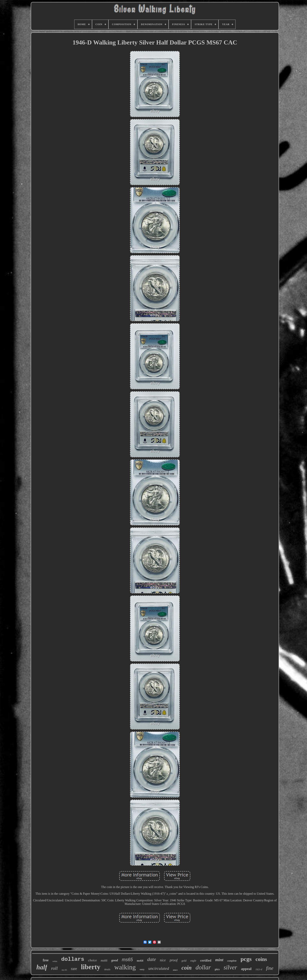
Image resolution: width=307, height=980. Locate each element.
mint (219, 960)
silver (230, 967)
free (46, 960)
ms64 (140, 961)
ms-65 (64, 970)
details (107, 969)
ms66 (104, 960)
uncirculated (159, 968)
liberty (91, 967)
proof (174, 960)
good (115, 960)
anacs (175, 970)
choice (92, 960)
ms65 (127, 960)
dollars (73, 959)
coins (261, 959)
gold (184, 961)
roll (54, 968)
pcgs (246, 959)
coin (187, 968)
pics (217, 969)
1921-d (259, 969)
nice (163, 960)
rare (74, 969)
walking (125, 967)
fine (270, 968)
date (152, 959)
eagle (193, 961)
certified (206, 960)
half (42, 967)
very (142, 969)
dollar (203, 967)
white (55, 961)
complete (232, 961)
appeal (246, 969)
